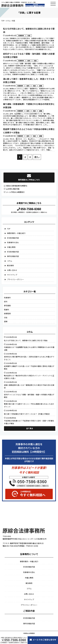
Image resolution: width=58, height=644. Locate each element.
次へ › (37, 157)
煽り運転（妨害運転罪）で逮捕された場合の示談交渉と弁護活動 (29, 106)
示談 (29, 36)
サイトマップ (12, 275)
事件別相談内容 (13, 256)
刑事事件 (21, 36)
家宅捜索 (7, 306)
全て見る (30, 428)
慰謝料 (7, 310)
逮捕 (41, 86)
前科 (29, 61)
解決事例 (10, 265)
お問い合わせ (12, 270)
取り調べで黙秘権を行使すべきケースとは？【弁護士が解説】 (27, 414)
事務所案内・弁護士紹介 (16, 233)
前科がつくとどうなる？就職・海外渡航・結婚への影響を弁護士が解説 (29, 55)
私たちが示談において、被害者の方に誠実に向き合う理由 (29, 30)
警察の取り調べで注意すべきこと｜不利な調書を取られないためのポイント (29, 405)
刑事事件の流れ (13, 242)
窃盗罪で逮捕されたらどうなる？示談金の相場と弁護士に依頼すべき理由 (29, 131)
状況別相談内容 (13, 238)
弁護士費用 (11, 247)
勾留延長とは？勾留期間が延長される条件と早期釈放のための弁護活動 (29, 348)
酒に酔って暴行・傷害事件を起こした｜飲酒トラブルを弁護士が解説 (29, 81)
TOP (9, 229)
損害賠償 (7, 313)
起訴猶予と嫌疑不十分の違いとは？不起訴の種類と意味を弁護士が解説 (29, 367)
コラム (10, 261)
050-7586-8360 (29, 209)
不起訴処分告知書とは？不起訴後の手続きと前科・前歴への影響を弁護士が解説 (29, 422)
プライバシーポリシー (15, 279)
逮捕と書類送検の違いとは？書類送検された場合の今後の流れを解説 (29, 386)
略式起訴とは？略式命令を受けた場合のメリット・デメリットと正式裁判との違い (29, 377)
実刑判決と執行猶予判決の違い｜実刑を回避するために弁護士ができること (29, 358)
